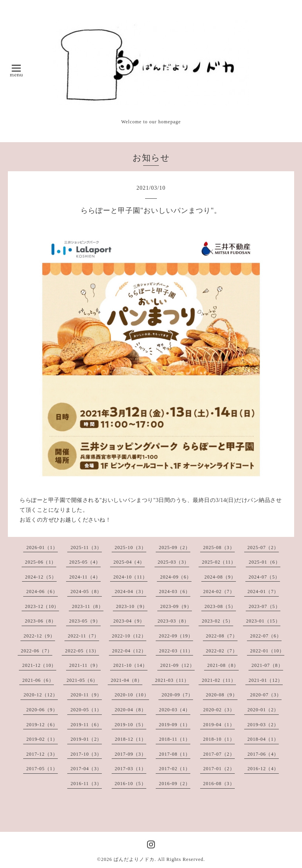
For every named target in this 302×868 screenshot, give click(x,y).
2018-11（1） (175, 739)
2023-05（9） (85, 621)
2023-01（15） (263, 621)
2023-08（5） (220, 606)
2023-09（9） (176, 606)
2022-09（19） (176, 636)
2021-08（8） (223, 665)
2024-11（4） (85, 577)
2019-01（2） (86, 739)
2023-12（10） (42, 606)
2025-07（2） (263, 548)
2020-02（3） (219, 710)
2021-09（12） (178, 665)
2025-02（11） (219, 562)
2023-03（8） (173, 621)
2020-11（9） (86, 695)
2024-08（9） (220, 577)
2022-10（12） (129, 636)
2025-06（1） (41, 562)
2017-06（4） (263, 754)
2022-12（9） (39, 636)
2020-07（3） (266, 695)
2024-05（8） (86, 591)
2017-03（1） (131, 769)
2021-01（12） (266, 680)
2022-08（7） (222, 636)
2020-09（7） (177, 695)
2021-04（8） (127, 680)
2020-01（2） (263, 710)
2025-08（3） (219, 548)
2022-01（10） (267, 651)
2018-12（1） (131, 739)
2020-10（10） (132, 695)
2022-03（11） (176, 651)
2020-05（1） (86, 710)
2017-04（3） (86, 769)
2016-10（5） (131, 784)
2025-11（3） (86, 548)
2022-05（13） (82, 651)
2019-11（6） (86, 725)
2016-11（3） (86, 784)
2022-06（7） (37, 651)
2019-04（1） (219, 725)
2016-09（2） (175, 784)
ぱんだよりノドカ (134, 859)
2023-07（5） (265, 606)
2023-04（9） (129, 621)
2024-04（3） (131, 591)
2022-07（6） (266, 636)
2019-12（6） (42, 725)
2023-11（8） (88, 606)
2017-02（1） (175, 769)
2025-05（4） (85, 562)
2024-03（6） (175, 591)
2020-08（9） (222, 695)
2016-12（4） (263, 769)
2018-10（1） (219, 739)
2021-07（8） (267, 665)
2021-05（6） (82, 680)
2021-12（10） (39, 665)
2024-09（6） (176, 577)
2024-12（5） (41, 577)
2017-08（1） (175, 754)
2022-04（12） (129, 651)
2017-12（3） (42, 754)
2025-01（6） (265, 562)
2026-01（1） (42, 548)
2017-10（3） (86, 754)
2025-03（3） (173, 562)
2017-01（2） (219, 769)
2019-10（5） (131, 725)
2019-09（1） (175, 725)
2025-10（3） (131, 548)
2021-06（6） (38, 680)
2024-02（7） (219, 591)
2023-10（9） (132, 606)
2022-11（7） (83, 636)
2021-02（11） (219, 680)
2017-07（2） (219, 754)
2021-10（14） (130, 665)
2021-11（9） (85, 665)
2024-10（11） (130, 577)
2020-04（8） (131, 710)
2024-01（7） (263, 591)
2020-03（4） (175, 710)
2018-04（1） (263, 739)
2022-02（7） (222, 651)
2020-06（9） (42, 710)
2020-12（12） (41, 695)
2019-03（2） (263, 725)
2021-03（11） (172, 680)
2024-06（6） (42, 591)
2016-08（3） (219, 784)
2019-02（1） (42, 739)
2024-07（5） (264, 577)
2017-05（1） (42, 769)
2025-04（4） (129, 562)
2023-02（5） (217, 621)
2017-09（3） (131, 754)
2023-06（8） (41, 621)
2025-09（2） (175, 548)
